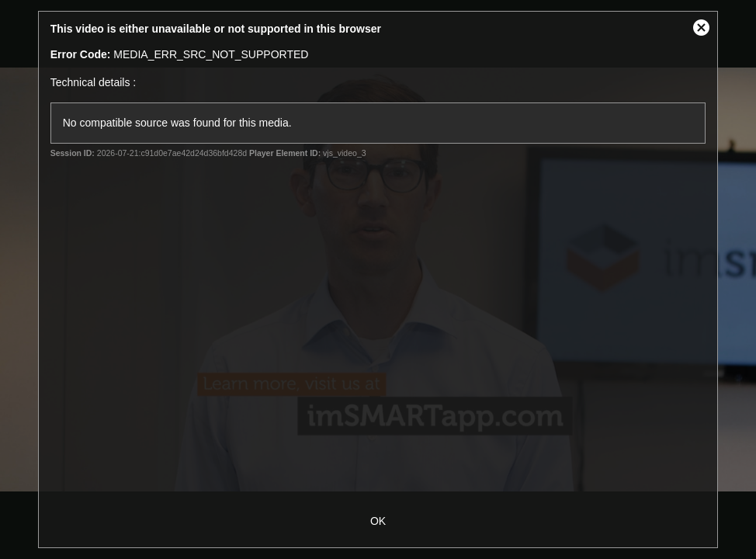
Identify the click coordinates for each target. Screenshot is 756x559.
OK (378, 521)
